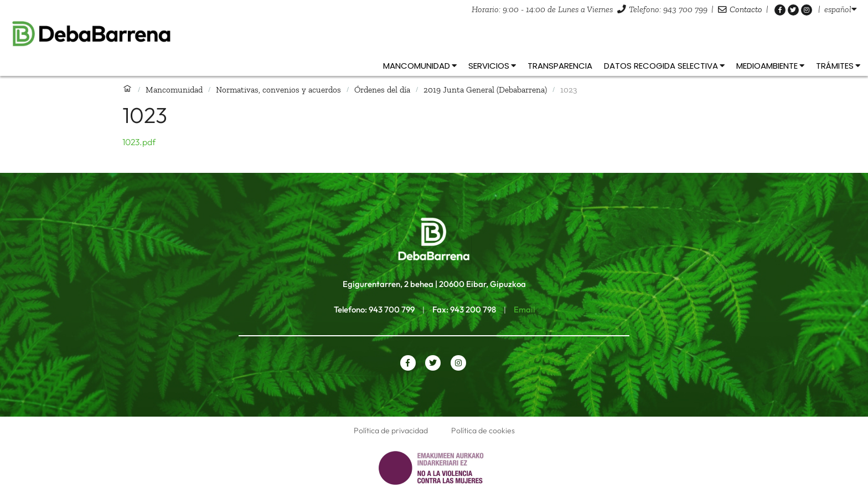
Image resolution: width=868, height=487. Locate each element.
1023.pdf (139, 142)
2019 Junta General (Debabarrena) (485, 89)
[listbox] (841, 9)
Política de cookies (483, 430)
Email (524, 309)
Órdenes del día (382, 89)
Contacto (746, 9)
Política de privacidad (391, 430)
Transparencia (560, 66)
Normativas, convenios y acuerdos (278, 89)
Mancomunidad (174, 89)
